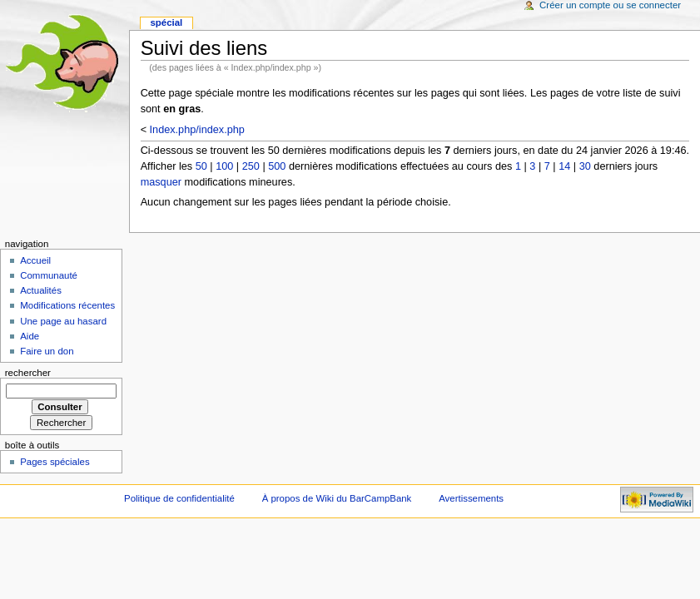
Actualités (41, 290)
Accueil (35, 260)
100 (224, 166)
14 (564, 166)
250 (251, 166)
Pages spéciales (55, 462)
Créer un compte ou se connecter (610, 5)
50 (201, 166)
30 (585, 166)
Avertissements (471, 498)
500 (277, 166)
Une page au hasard (63, 321)
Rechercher (28, 373)
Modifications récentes (67, 305)
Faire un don (47, 351)
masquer (161, 182)
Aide (30, 336)
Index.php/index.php (197, 130)
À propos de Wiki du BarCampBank (337, 498)
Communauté (49, 275)
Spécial (166, 22)
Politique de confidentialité (179, 498)
